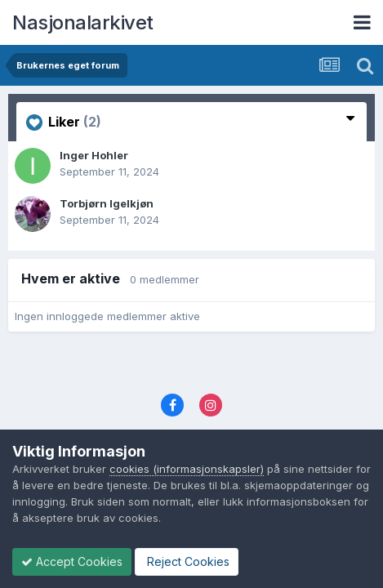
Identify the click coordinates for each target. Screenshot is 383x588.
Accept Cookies (72, 561)
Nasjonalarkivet (83, 22)
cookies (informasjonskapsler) (187, 469)
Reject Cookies (187, 561)
